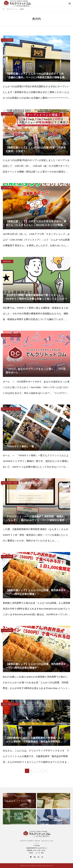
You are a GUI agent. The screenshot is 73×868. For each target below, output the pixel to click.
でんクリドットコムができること (11, 335)
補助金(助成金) (7, 261)
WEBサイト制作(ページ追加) (10, 483)
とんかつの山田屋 (7, 40)
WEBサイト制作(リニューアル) (10, 704)
